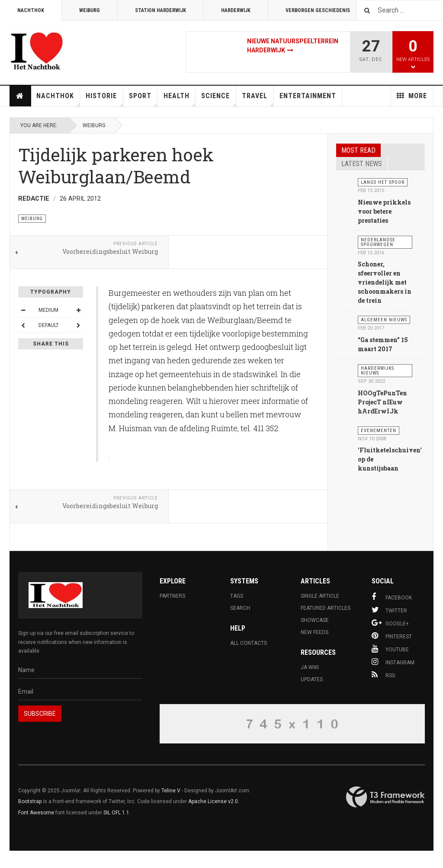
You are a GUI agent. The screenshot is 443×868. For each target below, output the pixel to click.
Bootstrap (30, 801)
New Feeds (315, 632)
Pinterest (392, 636)
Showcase (315, 620)
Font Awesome (36, 813)
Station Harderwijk (161, 10)
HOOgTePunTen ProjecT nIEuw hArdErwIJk (382, 402)
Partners (172, 596)
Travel (258, 99)
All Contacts (249, 643)
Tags (237, 596)
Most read (358, 150)
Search (240, 608)
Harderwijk (236, 10)
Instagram (393, 662)
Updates (312, 679)
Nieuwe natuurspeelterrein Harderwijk (293, 46)
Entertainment (308, 96)
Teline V (171, 791)
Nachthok (31, 10)
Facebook (392, 597)
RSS (383, 675)
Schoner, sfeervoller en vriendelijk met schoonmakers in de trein (385, 282)
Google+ (390, 623)
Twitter (389, 610)
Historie (104, 99)
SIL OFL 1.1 (116, 813)
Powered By (385, 797)
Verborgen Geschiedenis (318, 10)
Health (180, 99)
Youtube (390, 649)
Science (218, 99)
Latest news (362, 164)
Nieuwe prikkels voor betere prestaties (384, 211)
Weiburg (90, 10)
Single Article (320, 596)
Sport (143, 99)
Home (20, 96)
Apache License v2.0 (213, 801)
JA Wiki (310, 667)
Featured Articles (326, 608)
